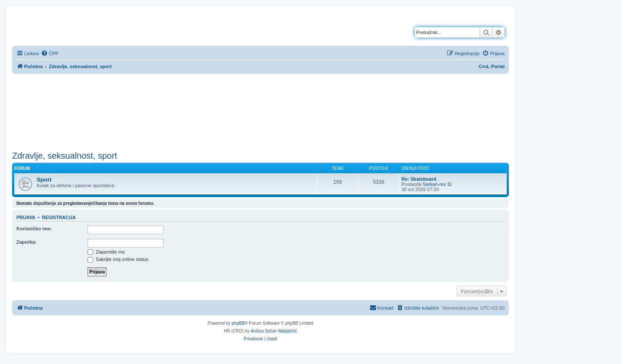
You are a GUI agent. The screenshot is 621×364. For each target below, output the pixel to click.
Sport (44, 180)
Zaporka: (26, 242)
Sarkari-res (434, 184)
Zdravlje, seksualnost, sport (64, 156)
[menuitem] (50, 53)
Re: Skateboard (419, 179)
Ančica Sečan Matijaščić (274, 331)
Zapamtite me (106, 252)
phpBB (238, 323)
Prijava (26, 217)
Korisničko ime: (34, 229)
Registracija (59, 217)
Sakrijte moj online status (118, 259)
